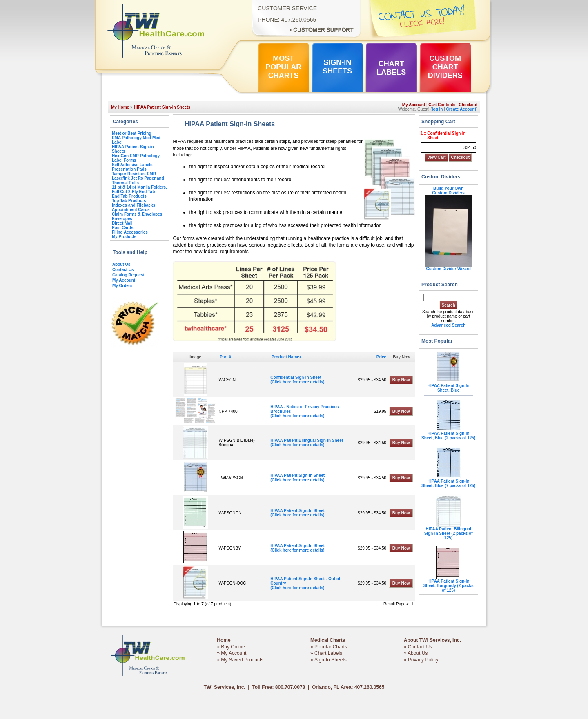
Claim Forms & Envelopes (137, 214)
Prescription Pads (129, 169)
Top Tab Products (129, 201)
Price (381, 357)
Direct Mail (122, 223)
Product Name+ (287, 357)
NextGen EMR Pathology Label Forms (136, 158)
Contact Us (123, 270)
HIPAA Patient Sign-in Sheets (162, 107)
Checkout (468, 105)
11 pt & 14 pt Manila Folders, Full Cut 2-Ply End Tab (139, 189)
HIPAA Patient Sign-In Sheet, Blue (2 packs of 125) (448, 434)
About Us (121, 264)
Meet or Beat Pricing (132, 133)
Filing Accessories (130, 232)
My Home (120, 107)
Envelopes (122, 219)
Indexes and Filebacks (134, 205)
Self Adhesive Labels (132, 165)
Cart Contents (442, 105)
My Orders (122, 286)
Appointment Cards (131, 210)
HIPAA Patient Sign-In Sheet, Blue (449, 386)
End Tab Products (129, 196)
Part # (225, 357)
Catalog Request (128, 275)
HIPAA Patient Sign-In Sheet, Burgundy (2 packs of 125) (449, 584)
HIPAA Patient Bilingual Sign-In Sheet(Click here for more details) (307, 443)
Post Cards (123, 228)
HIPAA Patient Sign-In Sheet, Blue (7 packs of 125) (448, 482)
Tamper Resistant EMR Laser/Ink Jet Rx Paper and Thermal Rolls (138, 178)
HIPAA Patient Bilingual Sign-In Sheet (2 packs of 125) (449, 532)
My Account (414, 105)
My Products (124, 237)
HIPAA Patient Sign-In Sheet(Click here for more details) (297, 478)
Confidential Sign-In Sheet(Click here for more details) (297, 380)
